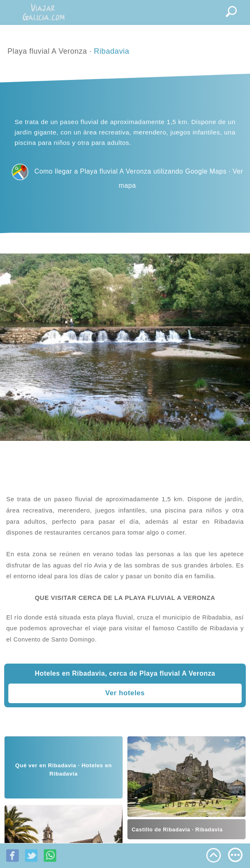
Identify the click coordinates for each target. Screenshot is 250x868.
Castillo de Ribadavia (208, 628)
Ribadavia (111, 51)
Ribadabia (216, 617)
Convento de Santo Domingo (54, 639)
